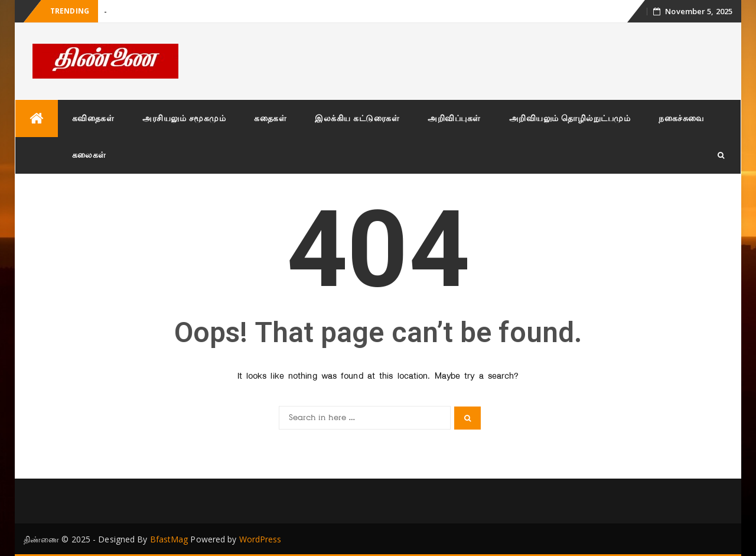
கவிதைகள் (93, 118)
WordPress (260, 539)
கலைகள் (89, 155)
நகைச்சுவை (681, 118)
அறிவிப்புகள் (454, 118)
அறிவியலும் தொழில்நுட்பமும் (570, 118)
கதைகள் (270, 118)
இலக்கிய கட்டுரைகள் (357, 118)
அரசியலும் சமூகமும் (184, 118)
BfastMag (169, 539)
